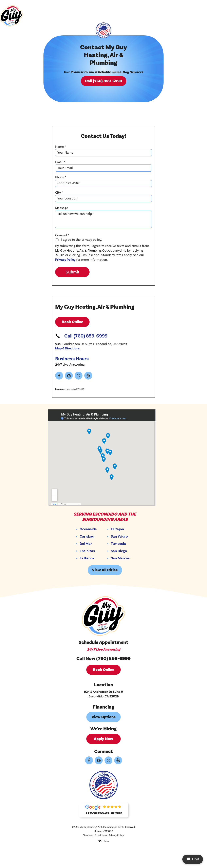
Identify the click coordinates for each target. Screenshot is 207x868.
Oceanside (89, 551)
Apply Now (103, 760)
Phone (61, 196)
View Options (104, 738)
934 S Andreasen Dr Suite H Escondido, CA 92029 (104, 716)
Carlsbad (88, 558)
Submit (72, 293)
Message (62, 226)
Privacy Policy (65, 281)
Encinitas (88, 573)
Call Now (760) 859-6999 (103, 680)
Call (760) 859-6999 (104, 90)
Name (61, 165)
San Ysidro (120, 558)
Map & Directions (68, 370)
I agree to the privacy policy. (79, 261)
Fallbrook (88, 580)
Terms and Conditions (95, 857)
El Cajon (118, 551)
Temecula (119, 565)
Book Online (72, 343)
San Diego (119, 573)
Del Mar (86, 565)
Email (60, 180)
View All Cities (106, 592)
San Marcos (121, 580)
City (59, 211)
